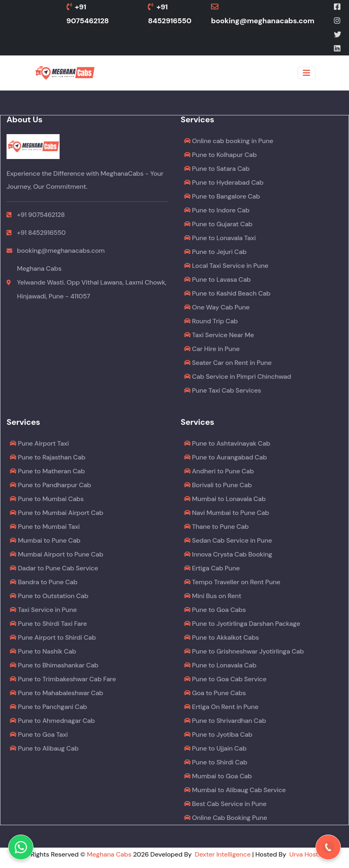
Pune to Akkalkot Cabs (222, 637)
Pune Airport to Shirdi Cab (53, 637)
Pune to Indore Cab (217, 210)
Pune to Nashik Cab (43, 651)
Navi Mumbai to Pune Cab (227, 513)
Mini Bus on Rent (213, 596)
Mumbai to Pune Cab (45, 540)
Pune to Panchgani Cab (48, 707)
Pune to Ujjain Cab (215, 748)
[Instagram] (338, 21)
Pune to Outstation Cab (49, 596)
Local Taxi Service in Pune (226, 266)
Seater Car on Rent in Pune (228, 363)
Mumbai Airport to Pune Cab (57, 554)
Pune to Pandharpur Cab (50, 485)
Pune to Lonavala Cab (220, 665)
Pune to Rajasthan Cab (48, 457)
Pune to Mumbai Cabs (47, 499)
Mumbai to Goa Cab (218, 776)
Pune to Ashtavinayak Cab (227, 443)
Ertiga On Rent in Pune (221, 707)
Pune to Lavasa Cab (218, 279)
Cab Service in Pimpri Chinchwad (238, 377)
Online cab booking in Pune (229, 141)
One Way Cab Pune (217, 307)
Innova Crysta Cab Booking (228, 554)
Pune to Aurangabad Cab (226, 457)
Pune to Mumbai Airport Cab (57, 513)
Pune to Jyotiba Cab (218, 734)
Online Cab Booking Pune (226, 818)
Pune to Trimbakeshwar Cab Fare (63, 679)
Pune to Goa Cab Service (225, 679)
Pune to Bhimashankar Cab (54, 665)
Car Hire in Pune (212, 349)
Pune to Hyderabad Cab (224, 182)
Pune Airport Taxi (39, 443)
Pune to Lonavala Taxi (220, 238)
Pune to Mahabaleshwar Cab (57, 693)
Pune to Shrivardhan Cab (225, 721)
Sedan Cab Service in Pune (228, 540)
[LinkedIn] (338, 49)
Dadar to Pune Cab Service (54, 568)
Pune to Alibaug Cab (44, 748)
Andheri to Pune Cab (219, 471)
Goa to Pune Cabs (215, 693)
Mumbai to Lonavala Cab (225, 499)
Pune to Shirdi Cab (216, 762)
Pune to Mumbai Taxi (45, 527)
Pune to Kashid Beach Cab (227, 293)
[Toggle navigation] (307, 73)
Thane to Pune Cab (217, 527)
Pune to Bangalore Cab (222, 196)
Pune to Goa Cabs (215, 610)
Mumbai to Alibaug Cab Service (235, 790)
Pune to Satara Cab (217, 169)
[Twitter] (338, 35)
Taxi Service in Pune (43, 610)
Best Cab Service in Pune (225, 804)
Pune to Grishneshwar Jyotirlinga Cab (244, 651)
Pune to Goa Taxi (39, 734)
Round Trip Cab (211, 321)
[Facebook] (338, 7)
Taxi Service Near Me (219, 335)
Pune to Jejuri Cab (215, 252)
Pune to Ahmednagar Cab (52, 721)
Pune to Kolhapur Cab (220, 155)
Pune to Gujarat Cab (218, 224)
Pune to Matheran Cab (47, 471)
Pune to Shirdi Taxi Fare (48, 624)
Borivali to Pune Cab (218, 485)
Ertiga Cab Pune (212, 568)
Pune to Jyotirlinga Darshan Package (242, 624)
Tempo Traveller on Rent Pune (232, 582)
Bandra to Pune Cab (44, 582)
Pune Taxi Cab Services (223, 390)
